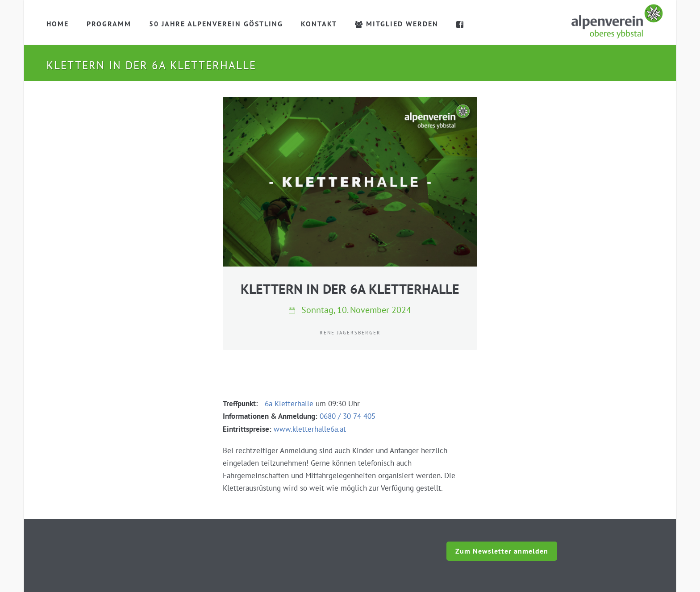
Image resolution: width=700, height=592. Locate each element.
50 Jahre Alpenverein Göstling (216, 24)
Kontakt (319, 24)
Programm (109, 24)
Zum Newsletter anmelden (502, 551)
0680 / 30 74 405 (348, 416)
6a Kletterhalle (289, 404)
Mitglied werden (397, 24)
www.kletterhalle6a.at (310, 429)
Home (58, 24)
